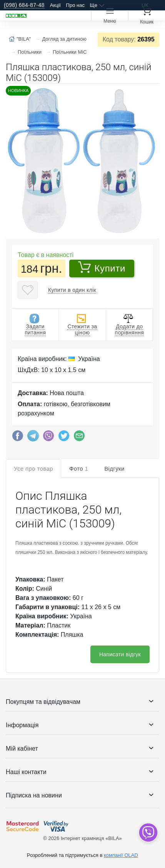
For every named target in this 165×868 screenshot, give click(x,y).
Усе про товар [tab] (33, 469)
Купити (102, 267)
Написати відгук (120, 654)
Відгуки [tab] (114, 469)
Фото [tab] (79, 469)
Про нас (75, 5)
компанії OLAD (121, 855)
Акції (55, 5)
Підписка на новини (34, 795)
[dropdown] (148, 833)
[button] (152, 92)
